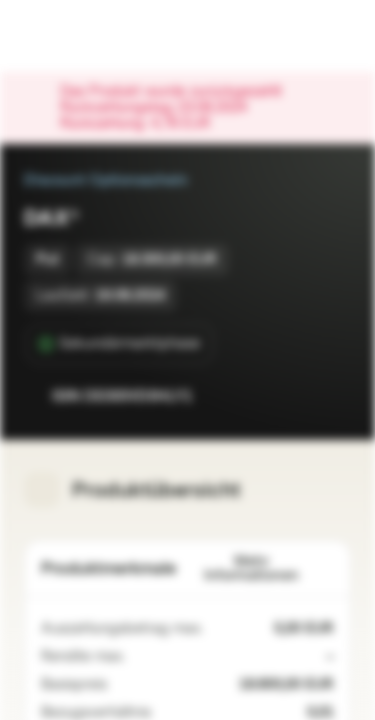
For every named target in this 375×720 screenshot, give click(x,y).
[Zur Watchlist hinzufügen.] (291, 396)
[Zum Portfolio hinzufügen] (331, 396)
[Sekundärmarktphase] (119, 344)
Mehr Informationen (269, 568)
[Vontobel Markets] (78, 36)
